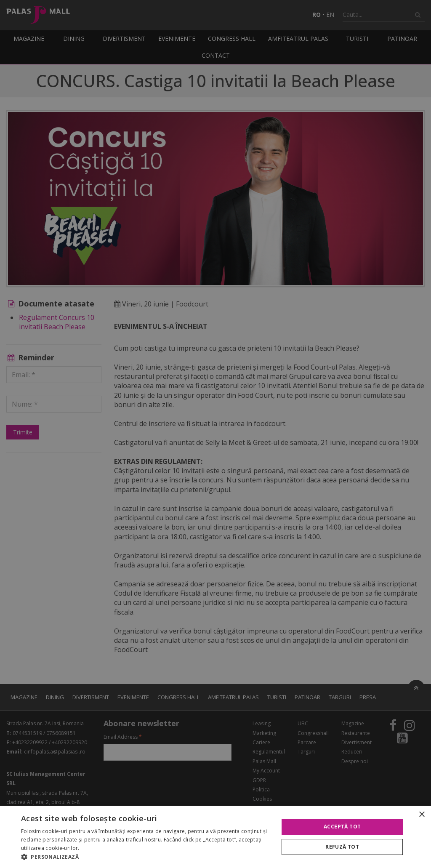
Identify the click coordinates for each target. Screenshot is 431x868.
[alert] (215, 434)
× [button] (422, 815)
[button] (146, 857)
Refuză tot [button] (342, 847)
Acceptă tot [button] (342, 827)
